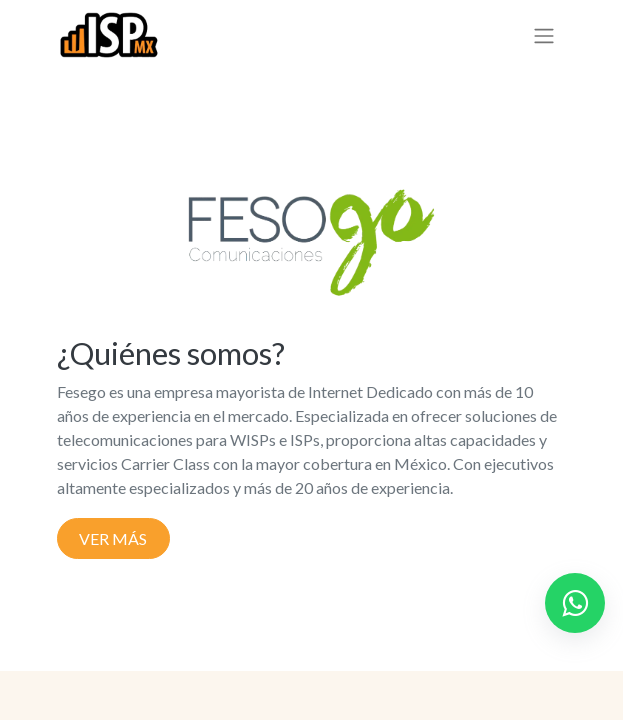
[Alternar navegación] (544, 35)
